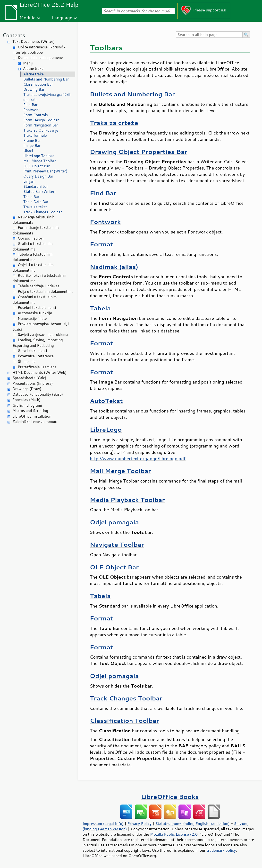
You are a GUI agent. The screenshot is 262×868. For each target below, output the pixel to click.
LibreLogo (106, 429)
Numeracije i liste (32, 318)
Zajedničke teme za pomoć (35, 422)
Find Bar (30, 105)
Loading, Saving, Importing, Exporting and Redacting (38, 343)
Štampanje (27, 362)
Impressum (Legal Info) (103, 823)
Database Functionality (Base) (38, 394)
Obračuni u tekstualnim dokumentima (35, 300)
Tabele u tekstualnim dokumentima (33, 257)
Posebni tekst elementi (37, 308)
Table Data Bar (36, 202)
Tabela (100, 308)
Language (62, 17)
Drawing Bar (34, 89)
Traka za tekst (35, 207)
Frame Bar (32, 140)
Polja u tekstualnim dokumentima (46, 291)
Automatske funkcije (35, 313)
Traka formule (35, 135)
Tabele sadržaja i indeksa (38, 286)
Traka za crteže (114, 123)
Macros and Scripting (30, 411)
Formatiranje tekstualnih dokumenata (36, 230)
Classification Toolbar (124, 720)
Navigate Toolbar (117, 544)
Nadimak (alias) (114, 267)
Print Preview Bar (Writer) (45, 171)
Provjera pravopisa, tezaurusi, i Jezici (41, 327)
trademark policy (221, 850)
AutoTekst (106, 401)
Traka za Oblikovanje (41, 130)
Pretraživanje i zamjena (37, 367)
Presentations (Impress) (33, 383)
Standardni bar (36, 186)
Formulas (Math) (26, 400)
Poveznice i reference (36, 356)
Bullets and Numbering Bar (46, 79)
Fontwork (31, 110)
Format (101, 244)
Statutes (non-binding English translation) (192, 823)
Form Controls (36, 115)
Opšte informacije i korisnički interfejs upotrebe (39, 50)
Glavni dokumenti (32, 351)
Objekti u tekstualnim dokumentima (33, 268)
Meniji (28, 63)
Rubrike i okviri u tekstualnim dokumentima (39, 278)
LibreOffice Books (170, 797)
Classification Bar (38, 84)
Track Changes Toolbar (43, 212)
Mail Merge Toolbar (40, 161)
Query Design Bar (38, 176)
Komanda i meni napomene (40, 58)
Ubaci (28, 151)
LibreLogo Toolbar (39, 156)
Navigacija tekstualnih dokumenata (34, 220)
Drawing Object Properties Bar (139, 152)
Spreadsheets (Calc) (29, 378)
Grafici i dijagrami (27, 405)
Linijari (29, 181)
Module (27, 17)
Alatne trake (33, 68)
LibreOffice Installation (32, 416)
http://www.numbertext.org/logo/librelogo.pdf (138, 458)
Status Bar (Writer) (40, 192)
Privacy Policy (139, 823)
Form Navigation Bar (41, 125)
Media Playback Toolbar (127, 500)
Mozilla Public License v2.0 (174, 834)
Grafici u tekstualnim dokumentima (33, 246)
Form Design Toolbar (41, 120)
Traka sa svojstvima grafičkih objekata (47, 97)
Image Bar (32, 146)
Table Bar (31, 197)
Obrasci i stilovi (31, 238)
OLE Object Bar (36, 166)
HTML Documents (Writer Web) (39, 372)
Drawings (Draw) (27, 389)
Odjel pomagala (114, 522)
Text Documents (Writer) (34, 41)
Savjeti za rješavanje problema (43, 335)
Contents (14, 35)
